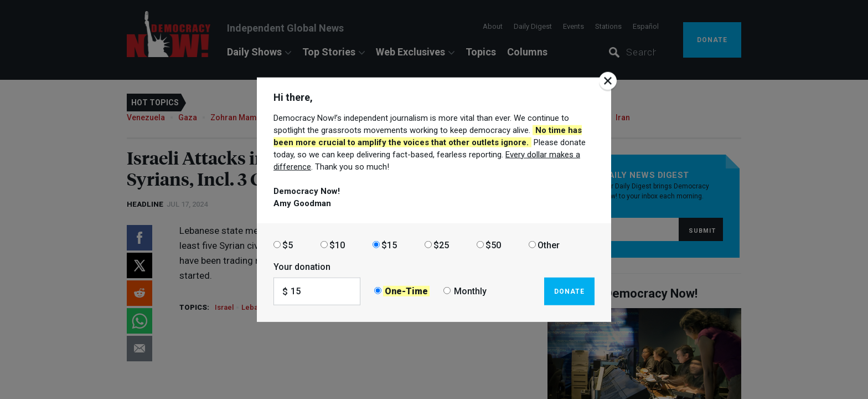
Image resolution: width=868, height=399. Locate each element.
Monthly (470, 291)
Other (549, 245)
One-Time (406, 291)
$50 (493, 245)
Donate (569, 291)
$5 (288, 245)
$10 (337, 245)
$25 (441, 245)
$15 (389, 245)
